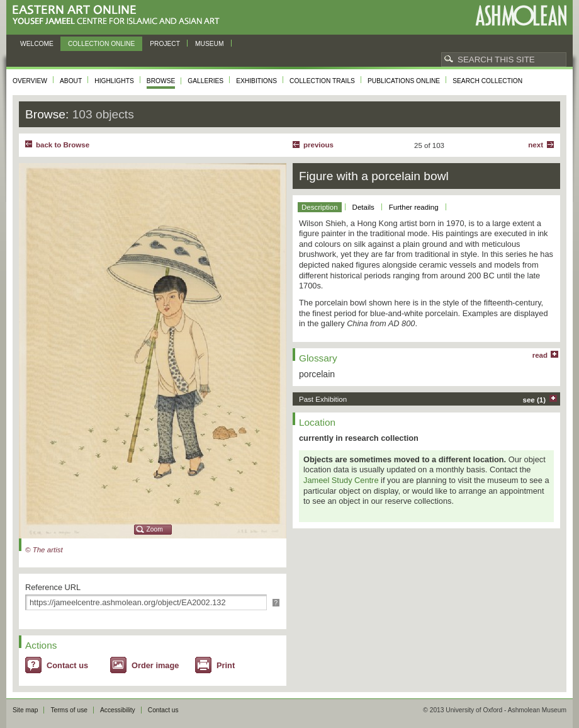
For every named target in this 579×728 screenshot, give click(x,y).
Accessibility (118, 710)
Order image (155, 665)
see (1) (535, 400)
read (540, 355)
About (71, 81)
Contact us (67, 665)
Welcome (37, 44)
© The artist (44, 550)
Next (536, 145)
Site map (25, 710)
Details (363, 207)
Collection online (101, 44)
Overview (30, 81)
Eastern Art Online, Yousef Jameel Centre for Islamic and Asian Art (119, 15)
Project (165, 44)
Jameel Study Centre (341, 480)
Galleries (205, 81)
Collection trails (322, 81)
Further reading (414, 207)
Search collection (487, 81)
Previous (318, 145)
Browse (161, 81)
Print (226, 665)
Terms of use (69, 710)
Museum (210, 44)
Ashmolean (521, 15)
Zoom (155, 529)
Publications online (404, 81)
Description (320, 207)
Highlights (114, 81)
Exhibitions (256, 81)
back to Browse (63, 145)
